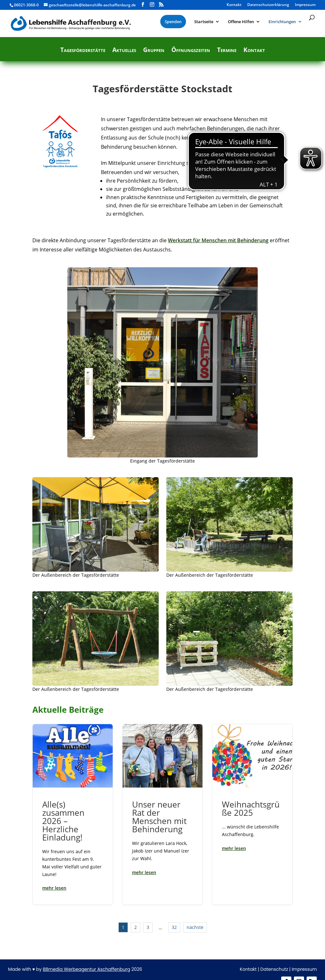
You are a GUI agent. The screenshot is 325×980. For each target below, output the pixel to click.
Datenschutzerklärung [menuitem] (268, 5)
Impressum (304, 969)
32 (174, 927)
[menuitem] (173, 22)
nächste (195, 927)
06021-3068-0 (26, 5)
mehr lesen (54, 888)
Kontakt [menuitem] (234, 5)
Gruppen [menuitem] (154, 51)
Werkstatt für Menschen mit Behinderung (218, 240)
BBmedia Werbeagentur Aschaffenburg (86, 969)
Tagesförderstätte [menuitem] (83, 51)
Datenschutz (274, 969)
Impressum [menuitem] (305, 5)
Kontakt (248, 969)
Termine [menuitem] (227, 51)
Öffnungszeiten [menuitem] (191, 51)
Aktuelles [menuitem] (124, 51)
